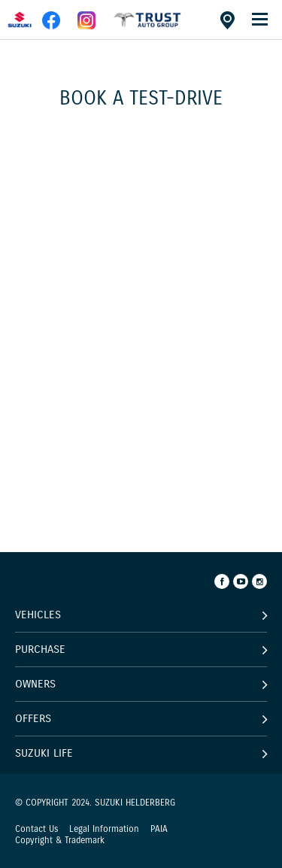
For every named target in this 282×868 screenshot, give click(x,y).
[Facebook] (222, 581)
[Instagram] (259, 581)
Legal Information (104, 829)
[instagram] (86, 26)
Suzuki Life (44, 753)
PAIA (159, 829)
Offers (33, 718)
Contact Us (36, 829)
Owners (35, 684)
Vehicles (38, 615)
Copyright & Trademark (60, 840)
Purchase (40, 649)
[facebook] (147, 26)
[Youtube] (241, 581)
